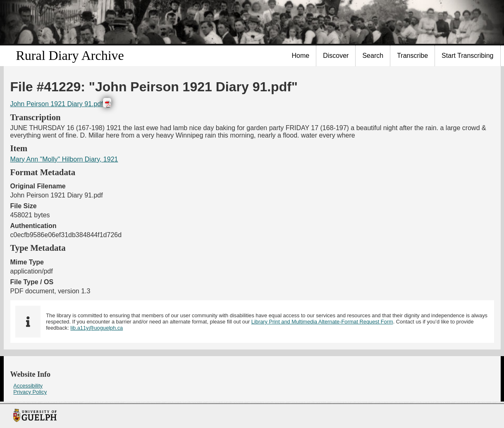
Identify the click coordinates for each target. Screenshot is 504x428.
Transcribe (412, 56)
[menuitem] (301, 56)
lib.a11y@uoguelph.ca (97, 328)
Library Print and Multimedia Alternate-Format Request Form (322, 322)
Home (301, 56)
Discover (336, 56)
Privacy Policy (30, 392)
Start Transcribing (467, 56)
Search (373, 56)
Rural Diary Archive (70, 55)
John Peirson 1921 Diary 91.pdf (57, 104)
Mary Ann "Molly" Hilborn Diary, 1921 (64, 159)
